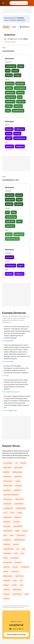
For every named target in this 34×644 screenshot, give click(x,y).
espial (17, 531)
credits (20, 513)
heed (20, 97)
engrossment (11, 97)
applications (18, 467)
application (20, 83)
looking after (19, 234)
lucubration (7, 553)
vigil (21, 585)
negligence (20, 146)
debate (21, 66)
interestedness (8, 549)
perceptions (8, 562)
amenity (23, 463)
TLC (7, 212)
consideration (11, 66)
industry (9, 106)
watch (27, 594)
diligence (20, 93)
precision (18, 562)
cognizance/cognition (11, 495)
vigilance (7, 590)
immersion (21, 102)
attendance (7, 477)
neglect (9, 138)
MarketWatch (10, 341)
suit (21, 580)
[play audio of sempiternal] (11, 629)
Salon (7, 376)
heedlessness (11, 266)
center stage (8, 486)
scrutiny (15, 71)
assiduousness (17, 472)
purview (15, 567)
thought (17, 75)
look (23, 549)
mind (8, 71)
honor (12, 535)
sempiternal (16, 625)
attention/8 (21, 20)
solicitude (7, 580)
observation (10, 226)
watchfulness (17, 594)
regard (19, 200)
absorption (10, 83)
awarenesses (8, 481)
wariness (6, 594)
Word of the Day (16, 622)
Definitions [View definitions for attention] (25, 27)
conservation (19, 504)
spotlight (9, 204)
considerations (21, 508)
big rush (9, 234)
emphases (7, 526)
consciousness (11, 217)
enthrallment (8, 531)
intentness (18, 106)
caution (18, 481)
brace (14, 212)
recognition (10, 200)
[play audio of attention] (5, 39)
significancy (20, 576)
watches (6, 599)
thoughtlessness (20, 138)
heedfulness (10, 102)
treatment (19, 204)
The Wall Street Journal (12, 392)
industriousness (19, 540)
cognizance (7, 504)
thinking (9, 75)
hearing (25, 531)
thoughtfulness (18, 111)
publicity (6, 567)
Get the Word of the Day (16, 634)
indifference (20, 129)
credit (12, 513)
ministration (10, 221)
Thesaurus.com (7, 3)
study (8, 111)
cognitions (7, 490)
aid (16, 463)
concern (19, 195)
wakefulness (17, 590)
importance (21, 535)
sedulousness (8, 576)
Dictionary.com (31, 3)
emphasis (16, 522)
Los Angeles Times (11, 410)
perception (15, 558)
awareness (10, 195)
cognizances (8, 499)
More (14, 27)
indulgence (7, 540)
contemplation (20, 88)
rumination (15, 571)
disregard (9, 129)
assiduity (9, 88)
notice (19, 221)
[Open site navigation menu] (3, 3)
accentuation (8, 463)
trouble (14, 585)
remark (6, 571)
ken (18, 549)
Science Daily (10, 362)
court (5, 513)
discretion (7, 522)
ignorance (9, 146)
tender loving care (12, 239)
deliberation (10, 93)
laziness (9, 134)
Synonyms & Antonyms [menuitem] (7, 27)
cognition (18, 486)
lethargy (17, 134)
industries (7, 544)
